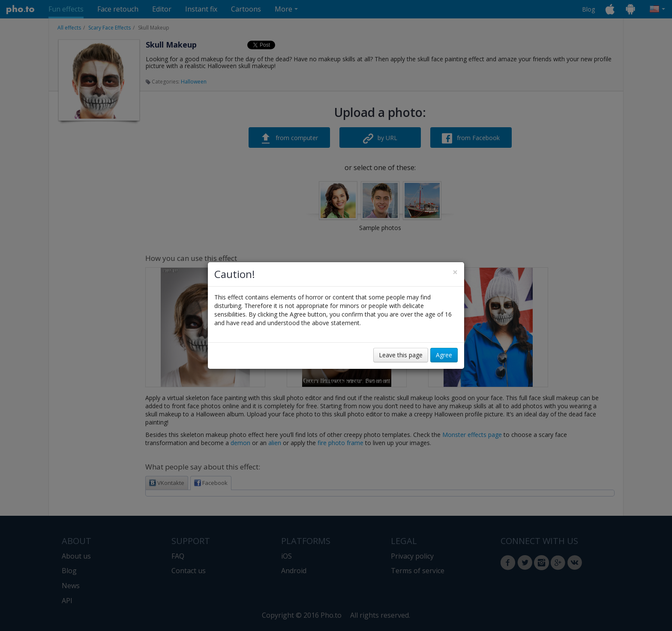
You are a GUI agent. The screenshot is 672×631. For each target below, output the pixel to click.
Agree (444, 355)
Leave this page (401, 355)
